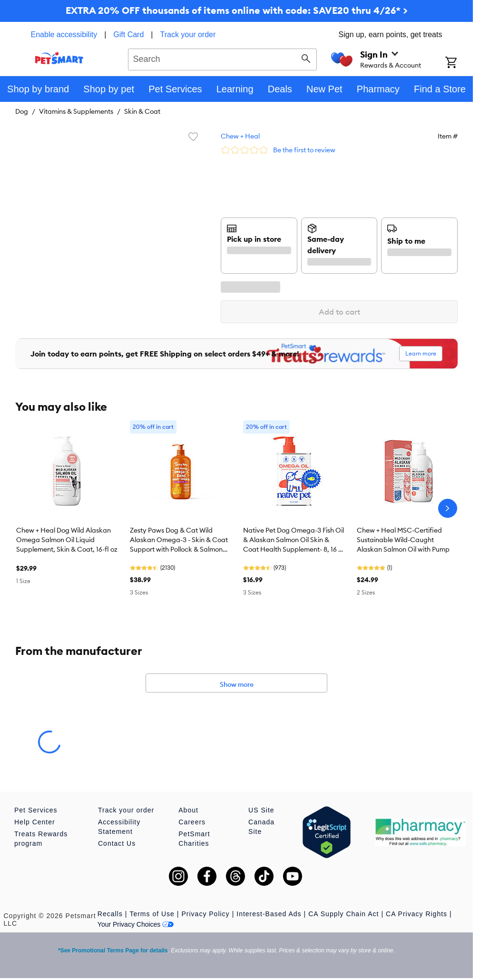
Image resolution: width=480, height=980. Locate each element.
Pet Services (36, 810)
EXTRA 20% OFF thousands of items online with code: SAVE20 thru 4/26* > (237, 10)
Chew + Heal (240, 136)
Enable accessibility (64, 35)
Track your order (188, 35)
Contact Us (117, 843)
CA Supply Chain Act (343, 914)
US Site (261, 810)
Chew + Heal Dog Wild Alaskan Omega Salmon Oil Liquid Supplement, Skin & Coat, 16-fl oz (67, 540)
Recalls (110, 914)
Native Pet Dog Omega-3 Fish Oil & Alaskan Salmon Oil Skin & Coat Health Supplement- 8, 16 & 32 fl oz (294, 540)
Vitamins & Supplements (76, 111)
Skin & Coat (142, 111)
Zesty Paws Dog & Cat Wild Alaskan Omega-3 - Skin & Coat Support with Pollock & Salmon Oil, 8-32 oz (179, 540)
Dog (22, 111)
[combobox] (222, 58)
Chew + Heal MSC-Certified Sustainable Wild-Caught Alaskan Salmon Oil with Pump (403, 540)
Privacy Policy (205, 914)
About (188, 810)
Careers (192, 822)
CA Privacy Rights (416, 914)
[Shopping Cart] (459, 63)
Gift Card (128, 35)
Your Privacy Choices (136, 924)
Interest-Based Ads (269, 914)
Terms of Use (152, 914)
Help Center (35, 822)
